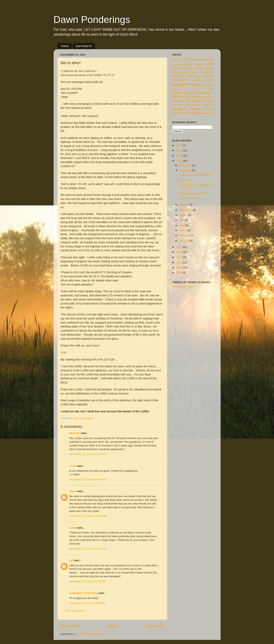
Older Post (154, 626)
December (186, 165)
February (185, 235)
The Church (178, 101)
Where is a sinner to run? (193, 193)
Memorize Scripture (183, 287)
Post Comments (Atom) (90, 634)
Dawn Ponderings (92, 20)
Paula (73, 491)
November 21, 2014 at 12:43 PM (88, 454)
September (186, 210)
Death (188, 65)
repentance (207, 113)
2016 (179, 151)
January (184, 241)
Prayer (198, 97)
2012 (179, 252)
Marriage (176, 89)
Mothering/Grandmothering (191, 92)
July (182, 220)
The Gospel (193, 101)
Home (65, 46)
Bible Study (179, 60)
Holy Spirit (208, 76)
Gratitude (207, 72)
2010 (179, 262)
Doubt (198, 64)
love (197, 113)
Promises (208, 97)
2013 (179, 247)
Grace (194, 72)
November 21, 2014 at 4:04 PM (87, 480)
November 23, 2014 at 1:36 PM (87, 581)
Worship (209, 109)
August (184, 215)
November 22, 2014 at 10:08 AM (88, 516)
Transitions (192, 105)
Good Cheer (180, 72)
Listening (208, 85)
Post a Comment (75, 611)
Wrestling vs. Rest (183, 113)
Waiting (196, 109)
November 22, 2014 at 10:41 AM (88, 549)
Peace (189, 97)
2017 (179, 145)
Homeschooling (181, 80)
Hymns (198, 80)
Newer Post (70, 626)
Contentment (206, 60)
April (182, 225)
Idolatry (210, 80)
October (184, 205)
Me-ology (208, 89)
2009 (179, 267)
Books (192, 59)
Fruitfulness (186, 68)
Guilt (198, 76)
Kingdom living (186, 84)
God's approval (204, 68)
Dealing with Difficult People (195, 175)
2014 (179, 161)
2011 (179, 257)
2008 (179, 273)
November (186, 170)
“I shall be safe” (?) (189, 198)
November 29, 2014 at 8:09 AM (87, 603)
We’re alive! (185, 180)
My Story (178, 97)
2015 (179, 156)
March (183, 230)
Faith (209, 64)
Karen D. (75, 433)
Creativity (177, 65)
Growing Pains (183, 76)
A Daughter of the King (84, 593)
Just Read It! (84, 46)
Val (71, 560)
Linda (73, 466)
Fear (175, 68)
